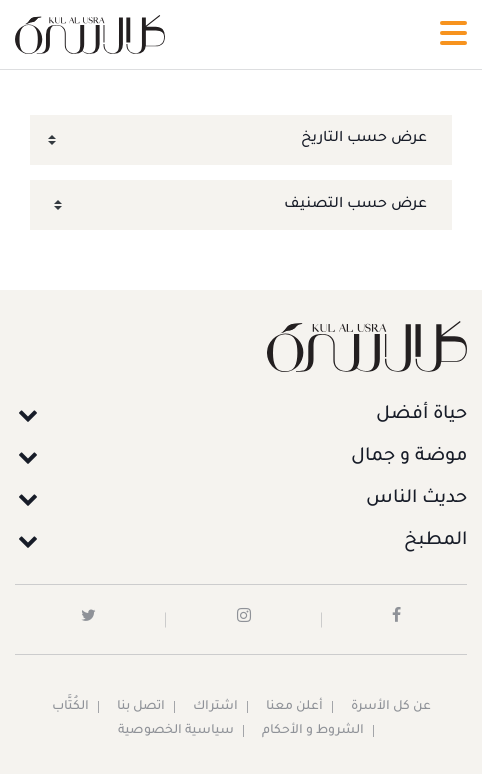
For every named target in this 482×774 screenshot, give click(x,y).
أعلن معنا (294, 707)
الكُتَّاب (70, 707)
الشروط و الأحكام (313, 731)
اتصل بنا (141, 707)
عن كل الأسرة (391, 707)
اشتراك (215, 707)
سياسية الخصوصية (176, 731)
